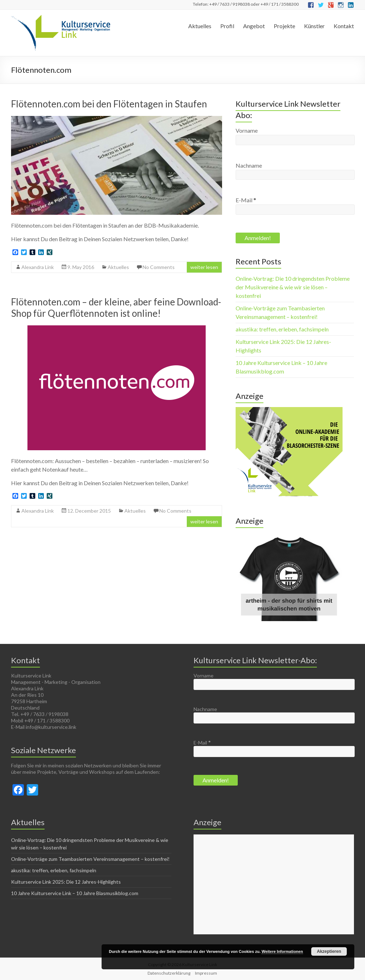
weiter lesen (204, 267)
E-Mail (246, 200)
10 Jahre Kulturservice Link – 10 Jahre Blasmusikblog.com (75, 893)
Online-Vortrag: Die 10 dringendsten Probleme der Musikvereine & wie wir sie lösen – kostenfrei (293, 287)
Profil (227, 26)
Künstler (314, 26)
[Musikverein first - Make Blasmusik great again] (289, 535)
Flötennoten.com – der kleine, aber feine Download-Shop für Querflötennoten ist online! (116, 308)
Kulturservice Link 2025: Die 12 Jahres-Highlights (66, 882)
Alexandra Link (38, 267)
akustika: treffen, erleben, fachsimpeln (282, 329)
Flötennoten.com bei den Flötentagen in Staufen (109, 104)
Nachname (249, 165)
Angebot (254, 26)
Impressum (206, 973)
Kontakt (344, 26)
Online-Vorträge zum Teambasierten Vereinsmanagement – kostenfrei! (90, 859)
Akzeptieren (329, 951)
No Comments (159, 267)
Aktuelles (200, 26)
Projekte (284, 26)
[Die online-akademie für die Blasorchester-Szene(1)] (289, 410)
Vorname (247, 130)
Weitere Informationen (282, 951)
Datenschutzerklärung (169, 973)
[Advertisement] (274, 884)
